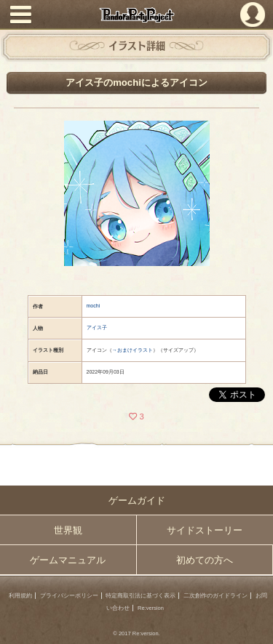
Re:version (151, 608)
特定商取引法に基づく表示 (141, 596)
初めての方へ (205, 560)
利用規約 (20, 596)
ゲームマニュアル (68, 560)
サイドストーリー (205, 530)
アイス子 (97, 327)
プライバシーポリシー (69, 596)
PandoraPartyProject (136, 15)
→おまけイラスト (132, 350)
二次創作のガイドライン (215, 596)
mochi (94, 306)
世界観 (68, 530)
